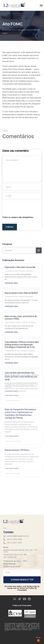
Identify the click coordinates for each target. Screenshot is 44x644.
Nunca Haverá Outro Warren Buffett (21, 293)
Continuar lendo (11, 283)
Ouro (5, 33)
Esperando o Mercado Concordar (20, 267)
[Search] (39, 250)
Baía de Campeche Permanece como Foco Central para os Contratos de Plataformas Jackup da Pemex (20, 363)
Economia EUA (9, 30)
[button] (41, 5)
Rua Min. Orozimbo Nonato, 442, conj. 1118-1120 (20, 551)
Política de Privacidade (22, 605)
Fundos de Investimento (28, 30)
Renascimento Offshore (17, 399)
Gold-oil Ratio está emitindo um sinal (21, 327)
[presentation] (20, 206)
